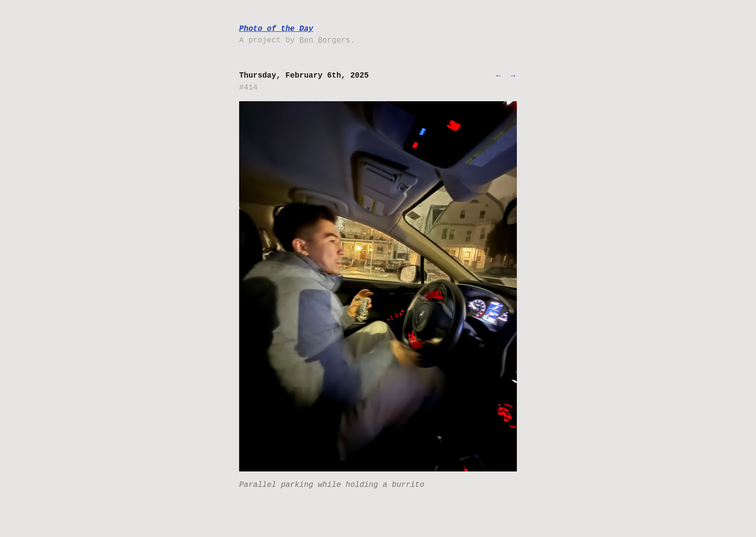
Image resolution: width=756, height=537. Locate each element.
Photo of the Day (276, 29)
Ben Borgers (325, 40)
